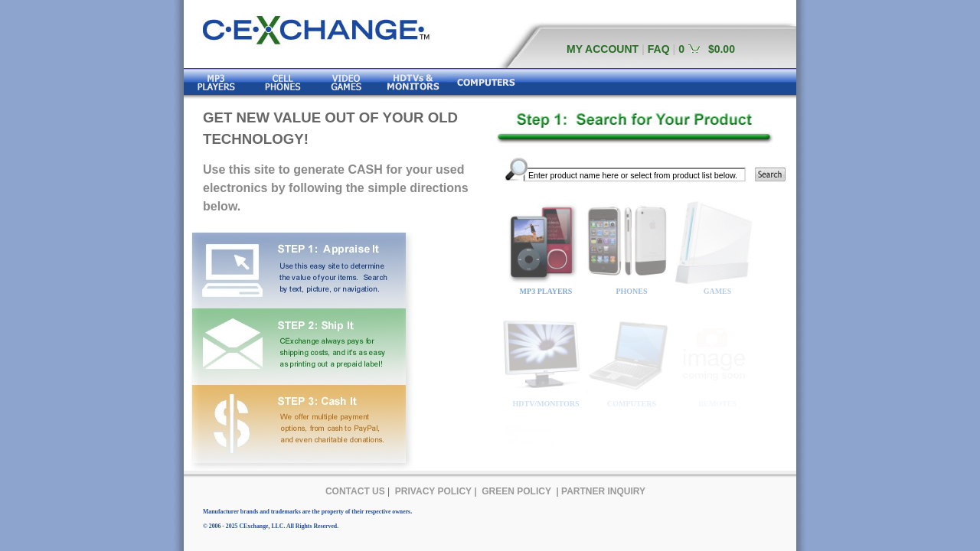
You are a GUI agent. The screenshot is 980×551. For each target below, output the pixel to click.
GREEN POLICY (516, 491)
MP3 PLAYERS (546, 291)
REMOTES (717, 404)
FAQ (659, 49)
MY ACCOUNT (603, 49)
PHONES (631, 291)
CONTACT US (355, 491)
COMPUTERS (632, 404)
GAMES (718, 291)
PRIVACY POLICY (433, 491)
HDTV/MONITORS (546, 404)
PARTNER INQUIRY (603, 491)
